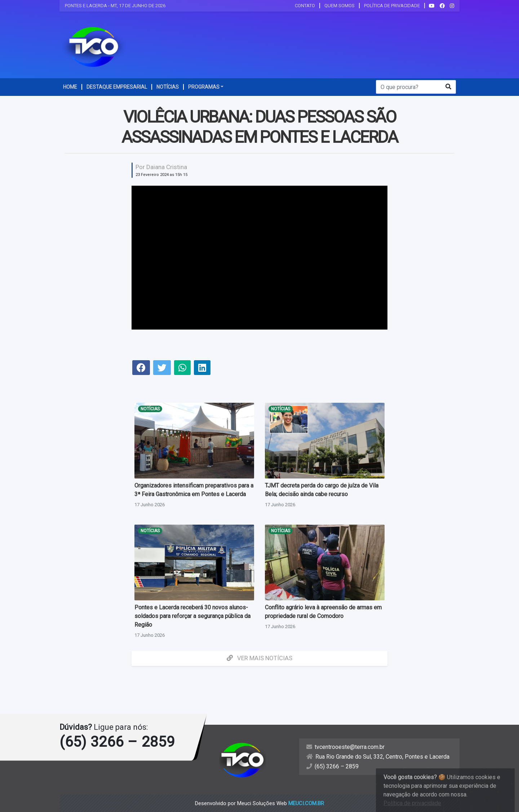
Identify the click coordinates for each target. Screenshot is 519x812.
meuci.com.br (306, 803)
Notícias (150, 409)
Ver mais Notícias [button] (259, 658)
